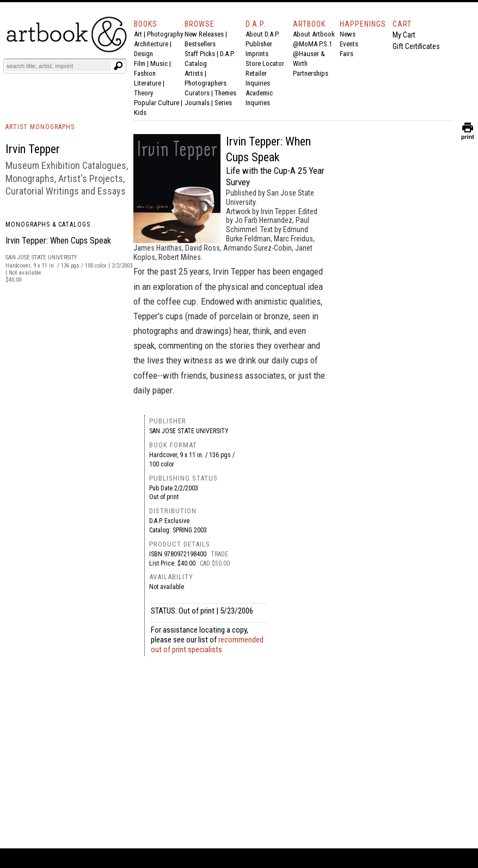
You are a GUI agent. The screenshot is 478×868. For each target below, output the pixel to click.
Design (143, 54)
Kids (140, 113)
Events (349, 44)
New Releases (204, 34)
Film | (142, 63)
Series (223, 103)
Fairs (347, 54)
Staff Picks (200, 54)
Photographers (206, 83)
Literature (148, 83)
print (468, 134)
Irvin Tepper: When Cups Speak (58, 241)
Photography (165, 34)
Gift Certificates (416, 46)
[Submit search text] (118, 66)
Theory (143, 93)
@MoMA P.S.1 (312, 44)
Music (159, 63)
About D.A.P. (262, 34)
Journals (197, 103)
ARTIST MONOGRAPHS (40, 127)
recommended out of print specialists (207, 645)
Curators (197, 93)
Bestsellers (200, 44)
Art (138, 34)
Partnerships (311, 73)
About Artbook (314, 34)
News (348, 34)
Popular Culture (157, 103)
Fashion (145, 73)
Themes (225, 93)
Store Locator (265, 63)
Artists (194, 73)
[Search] (58, 66)
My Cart (404, 35)
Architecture (151, 44)
